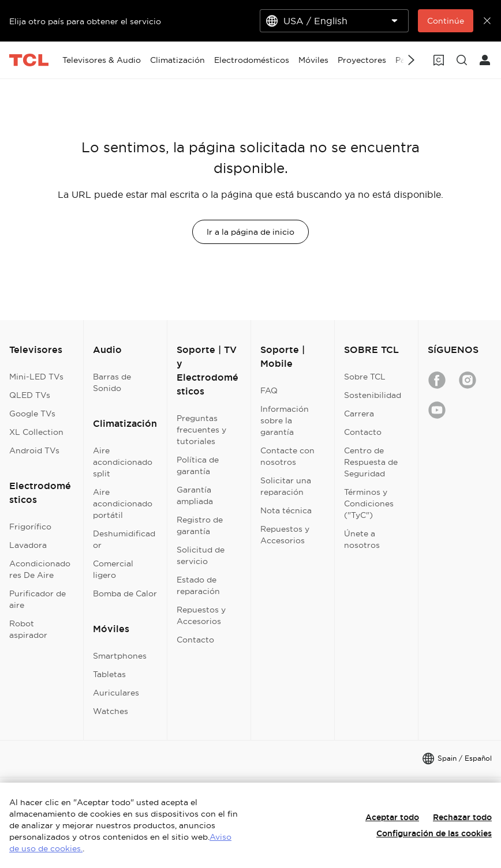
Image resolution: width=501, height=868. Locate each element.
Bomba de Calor (125, 593)
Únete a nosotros (362, 539)
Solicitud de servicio (201, 555)
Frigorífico (30, 527)
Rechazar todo (462, 817)
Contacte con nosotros (287, 456)
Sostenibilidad (373, 395)
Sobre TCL (365, 377)
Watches (111, 711)
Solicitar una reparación (286, 486)
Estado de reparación (198, 585)
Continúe (446, 21)
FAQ (269, 390)
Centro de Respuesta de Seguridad (371, 462)
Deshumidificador (124, 539)
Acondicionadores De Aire (40, 569)
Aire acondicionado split (123, 462)
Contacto (195, 640)
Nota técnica (286, 510)
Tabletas (109, 674)
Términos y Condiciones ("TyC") (369, 503)
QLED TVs (30, 395)
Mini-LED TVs (36, 377)
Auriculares (116, 693)
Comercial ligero (113, 569)
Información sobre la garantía (285, 420)
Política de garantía (198, 465)
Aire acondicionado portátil (123, 503)
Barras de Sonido (112, 382)
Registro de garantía (200, 525)
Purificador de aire (38, 599)
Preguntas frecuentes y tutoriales (201, 430)
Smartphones (120, 656)
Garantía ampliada (195, 495)
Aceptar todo (392, 817)
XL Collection (36, 432)
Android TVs (34, 450)
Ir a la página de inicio (250, 232)
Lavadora (28, 545)
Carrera (359, 414)
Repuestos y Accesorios (201, 615)
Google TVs (32, 414)
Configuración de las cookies (434, 833)
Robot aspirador (28, 629)
